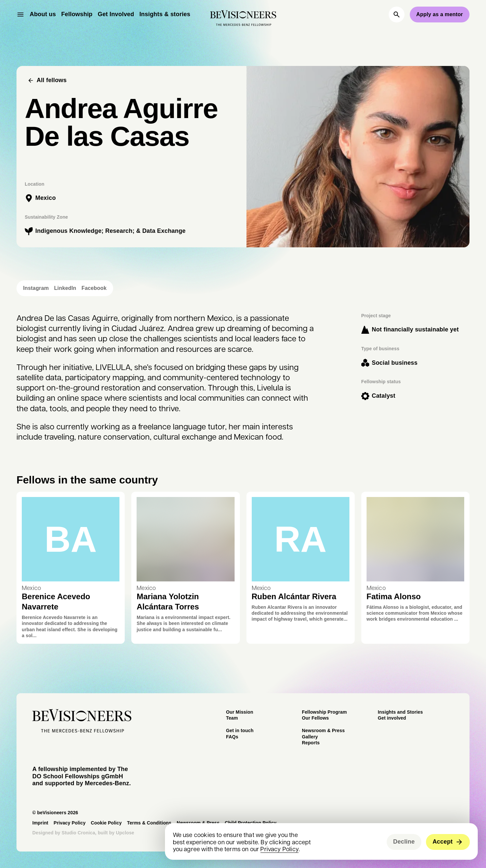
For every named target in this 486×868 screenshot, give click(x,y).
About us (43, 14)
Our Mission (240, 712)
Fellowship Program (324, 712)
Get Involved (116, 14)
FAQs (232, 737)
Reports (311, 743)
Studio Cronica (79, 833)
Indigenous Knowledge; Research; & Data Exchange (111, 231)
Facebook (94, 288)
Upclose (125, 833)
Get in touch (240, 730)
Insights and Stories (400, 712)
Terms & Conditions (149, 823)
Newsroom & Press (323, 730)
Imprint (40, 823)
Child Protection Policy (250, 823)
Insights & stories (165, 14)
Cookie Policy (106, 823)
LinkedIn (65, 288)
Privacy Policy (279, 849)
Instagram (36, 288)
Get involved (392, 718)
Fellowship (77, 14)
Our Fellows (315, 718)
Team (232, 718)
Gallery (310, 737)
